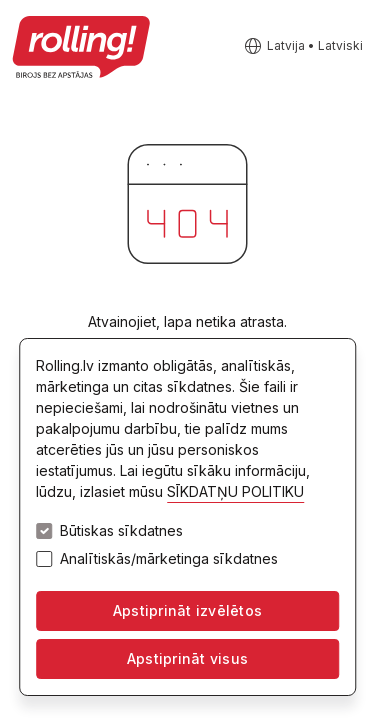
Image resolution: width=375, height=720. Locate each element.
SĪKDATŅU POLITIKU (235, 491)
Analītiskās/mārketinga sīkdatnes (169, 559)
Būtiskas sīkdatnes (121, 531)
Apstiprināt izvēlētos (187, 610)
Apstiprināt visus (187, 658)
